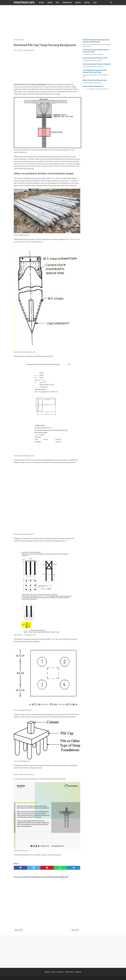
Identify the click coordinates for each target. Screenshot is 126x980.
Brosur (78, 3)
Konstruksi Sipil (24, 3)
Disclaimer (78, 972)
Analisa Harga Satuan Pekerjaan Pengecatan (97, 64)
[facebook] (20, 868)
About (53, 972)
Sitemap (47, 972)
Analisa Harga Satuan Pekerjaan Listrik (95, 58)
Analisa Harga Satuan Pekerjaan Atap (94, 80)
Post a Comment (29, 50)
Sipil (57, 3)
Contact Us (60, 972)
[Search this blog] (111, 3)
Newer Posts (19, 930)
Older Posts (75, 930)
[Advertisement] (63, 22)
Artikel (41, 3)
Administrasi (67, 3)
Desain (50, 3)
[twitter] (34, 868)
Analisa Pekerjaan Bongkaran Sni (93, 86)
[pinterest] (47, 868)
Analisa (87, 3)
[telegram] (74, 868)
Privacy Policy (69, 972)
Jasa (95, 3)
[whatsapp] (60, 868)
